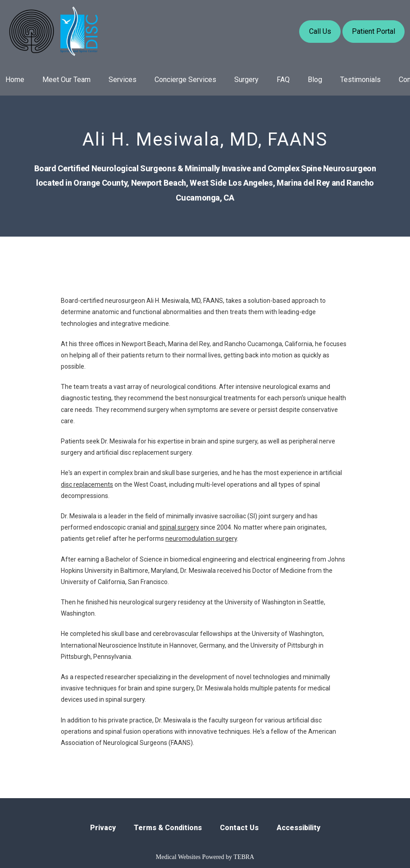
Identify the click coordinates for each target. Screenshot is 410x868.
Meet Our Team (66, 80)
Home (15, 80)
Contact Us (239, 828)
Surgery (246, 80)
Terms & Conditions (168, 828)
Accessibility (298, 828)
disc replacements (87, 484)
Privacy (103, 828)
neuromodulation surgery (201, 539)
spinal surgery (179, 527)
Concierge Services (185, 80)
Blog (315, 80)
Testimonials (360, 80)
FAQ (283, 80)
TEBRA (244, 857)
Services (123, 80)
